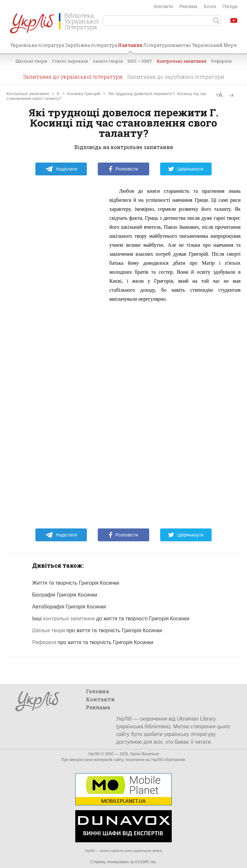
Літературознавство (167, 45)
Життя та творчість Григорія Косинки (76, 583)
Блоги (210, 6)
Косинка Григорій (84, 94)
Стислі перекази (70, 61)
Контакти (163, 6)
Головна (97, 691)
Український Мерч (214, 45)
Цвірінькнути (186, 169)
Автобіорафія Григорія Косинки (69, 607)
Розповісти (123, 169)
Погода (230, 6)
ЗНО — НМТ (140, 61)
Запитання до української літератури (73, 77)
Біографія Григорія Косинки (65, 595)
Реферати (221, 61)
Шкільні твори (31, 61)
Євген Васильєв (145, 754)
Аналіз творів (108, 61)
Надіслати (61, 169)
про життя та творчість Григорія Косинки (97, 630)
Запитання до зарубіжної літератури (176, 77)
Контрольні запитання (182, 61)
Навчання (130, 48)
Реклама (188, 6)
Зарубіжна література (91, 45)
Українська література (37, 45)
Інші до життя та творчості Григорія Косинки (111, 619)
